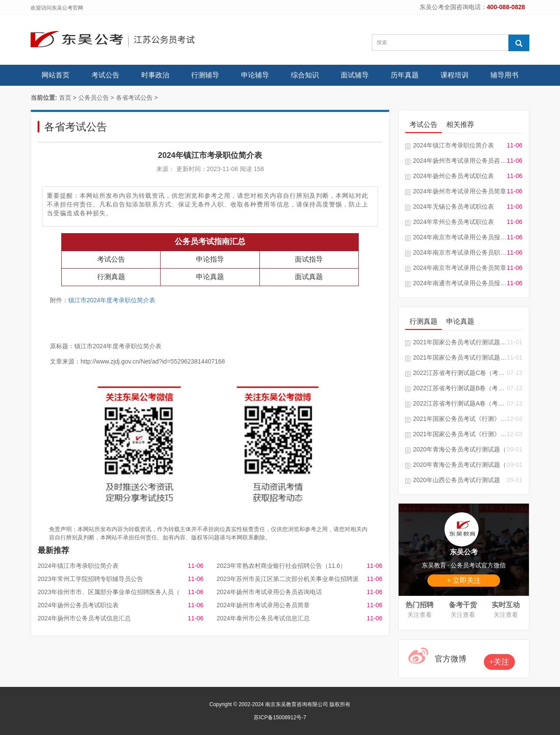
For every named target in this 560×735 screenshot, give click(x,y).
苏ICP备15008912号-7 (280, 717)
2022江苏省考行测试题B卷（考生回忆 (460, 388)
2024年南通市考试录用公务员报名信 (460, 283)
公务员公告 (94, 98)
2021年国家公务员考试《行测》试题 (460, 419)
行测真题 (111, 277)
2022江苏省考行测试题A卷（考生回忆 (460, 403)
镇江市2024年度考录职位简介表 (112, 300)
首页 (65, 98)
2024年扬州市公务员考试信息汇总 (84, 618)
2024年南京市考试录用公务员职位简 (460, 252)
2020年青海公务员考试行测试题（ (460, 449)
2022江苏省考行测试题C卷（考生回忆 (460, 373)
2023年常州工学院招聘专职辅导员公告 (90, 579)
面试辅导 (355, 75)
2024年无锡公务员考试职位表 (453, 206)
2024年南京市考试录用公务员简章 (460, 268)
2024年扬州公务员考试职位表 (78, 605)
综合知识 (305, 75)
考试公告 (105, 75)
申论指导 (210, 259)
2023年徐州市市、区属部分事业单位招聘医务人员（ (109, 592)
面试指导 (309, 259)
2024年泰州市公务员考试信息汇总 (263, 618)
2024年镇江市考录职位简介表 (78, 566)
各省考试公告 (134, 98)
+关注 (499, 662)
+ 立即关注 (464, 580)
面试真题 (309, 277)
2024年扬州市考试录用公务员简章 (263, 605)
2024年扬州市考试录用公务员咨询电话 (269, 592)
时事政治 (155, 75)
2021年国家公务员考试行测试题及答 (460, 342)
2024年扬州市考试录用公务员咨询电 (460, 161)
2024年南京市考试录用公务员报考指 (460, 237)
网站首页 (56, 75)
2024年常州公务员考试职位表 (453, 222)
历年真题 (405, 75)
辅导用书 (504, 75)
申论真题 (210, 277)
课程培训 (455, 75)
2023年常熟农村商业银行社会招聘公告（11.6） (281, 566)
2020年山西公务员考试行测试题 (457, 480)
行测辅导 (205, 75)
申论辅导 (255, 75)
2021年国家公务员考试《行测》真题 (460, 434)
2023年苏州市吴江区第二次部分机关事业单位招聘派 (288, 579)
